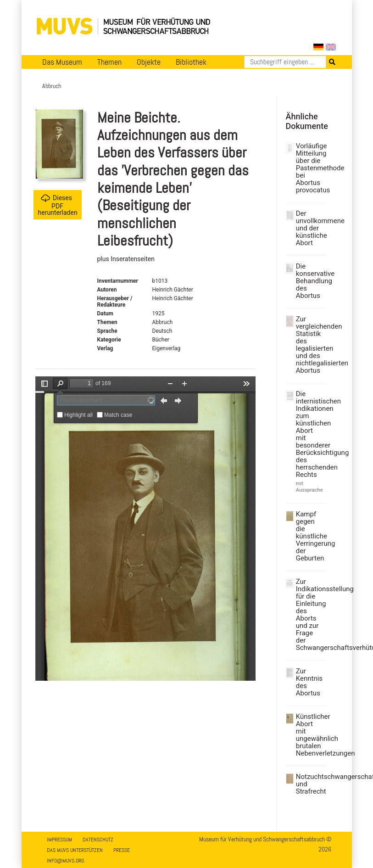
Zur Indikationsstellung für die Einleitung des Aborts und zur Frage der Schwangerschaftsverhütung (310, 615)
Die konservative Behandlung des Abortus (310, 281)
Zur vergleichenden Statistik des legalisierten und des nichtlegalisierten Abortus (310, 345)
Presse (122, 850)
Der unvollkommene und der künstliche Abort (310, 228)
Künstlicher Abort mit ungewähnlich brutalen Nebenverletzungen (310, 735)
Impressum (59, 840)
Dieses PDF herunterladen (58, 205)
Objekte (149, 62)
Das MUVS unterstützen (75, 850)
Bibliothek (191, 62)
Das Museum (62, 62)
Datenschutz (98, 840)
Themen (109, 62)
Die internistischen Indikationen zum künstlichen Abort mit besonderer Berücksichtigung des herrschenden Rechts (310, 434)
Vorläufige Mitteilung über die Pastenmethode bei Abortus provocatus (310, 168)
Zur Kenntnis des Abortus (309, 682)
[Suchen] (285, 62)
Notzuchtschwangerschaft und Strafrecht (310, 784)
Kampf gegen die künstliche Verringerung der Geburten (310, 536)
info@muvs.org (65, 861)
